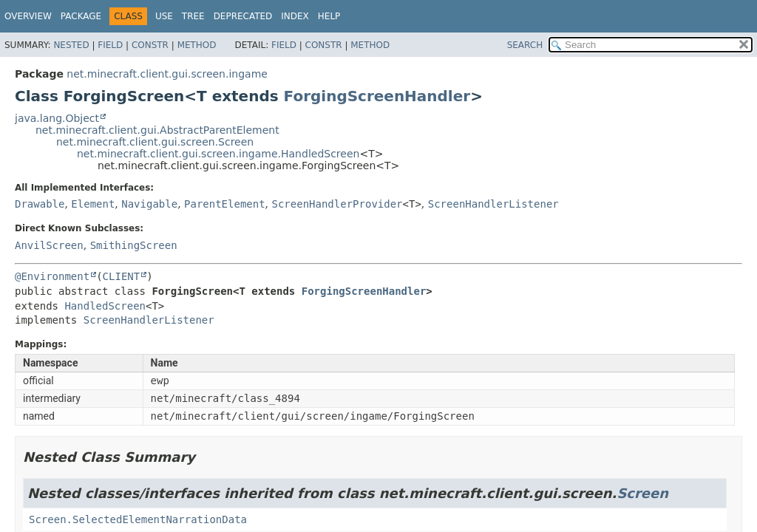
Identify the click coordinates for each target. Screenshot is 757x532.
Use (164, 16)
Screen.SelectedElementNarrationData (138, 519)
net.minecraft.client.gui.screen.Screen (155, 142)
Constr (150, 45)
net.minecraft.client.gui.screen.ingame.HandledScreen (218, 154)
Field (110, 45)
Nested (71, 45)
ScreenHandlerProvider (337, 204)
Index (295, 16)
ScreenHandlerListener (493, 204)
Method (197, 45)
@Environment (52, 276)
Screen (642, 493)
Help (329, 16)
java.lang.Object (57, 118)
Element (93, 204)
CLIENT (122, 276)
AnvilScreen (49, 245)
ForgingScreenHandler (377, 96)
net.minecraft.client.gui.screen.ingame (167, 74)
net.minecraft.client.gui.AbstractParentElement (157, 130)
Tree (193, 16)
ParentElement (225, 204)
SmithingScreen (134, 245)
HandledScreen (105, 306)
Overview (28, 16)
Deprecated (243, 16)
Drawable (40, 204)
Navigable (149, 204)
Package (81, 16)
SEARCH (525, 45)
